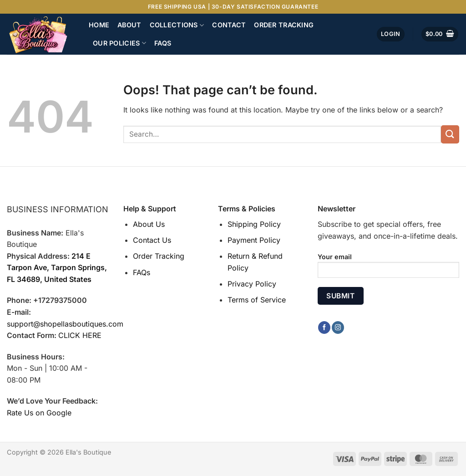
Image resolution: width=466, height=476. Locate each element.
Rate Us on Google (39, 413)
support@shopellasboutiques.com (65, 324)
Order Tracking (284, 25)
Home (99, 25)
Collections (177, 25)
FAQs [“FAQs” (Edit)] (142, 272)
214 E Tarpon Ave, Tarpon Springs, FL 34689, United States (57, 268)
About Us (149, 224)
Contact (229, 25)
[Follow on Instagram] (338, 328)
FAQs (163, 43)
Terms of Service (257, 300)
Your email (388, 269)
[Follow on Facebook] (324, 328)
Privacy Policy (252, 284)
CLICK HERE (80, 335)
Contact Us (152, 240)
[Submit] (450, 134)
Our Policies (119, 43)
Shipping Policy (254, 224)
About (129, 25)
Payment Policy (254, 240)
